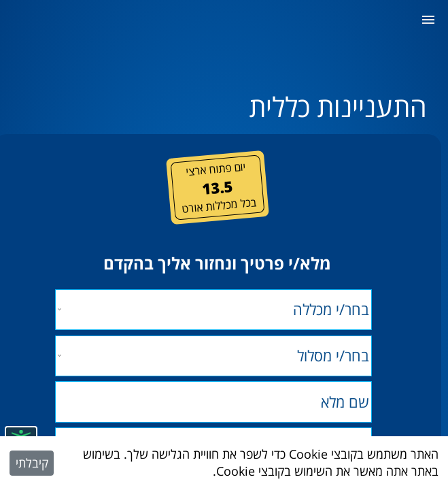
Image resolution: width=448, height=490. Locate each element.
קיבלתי (32, 463)
